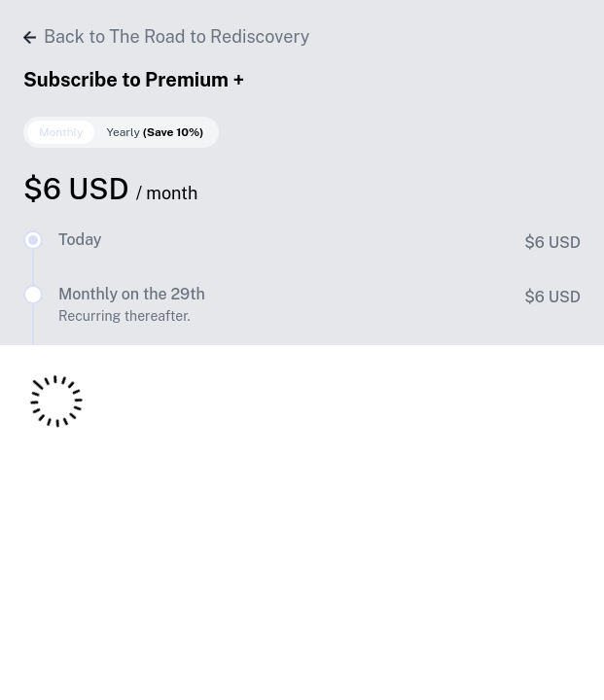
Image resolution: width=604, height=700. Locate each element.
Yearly (155, 132)
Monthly (61, 132)
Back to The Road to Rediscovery (166, 36)
